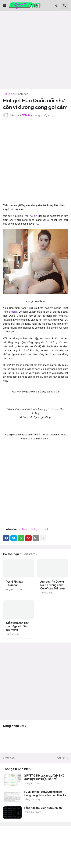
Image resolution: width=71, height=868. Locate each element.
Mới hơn (10, 758)
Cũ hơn (62, 758)
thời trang (12, 312)
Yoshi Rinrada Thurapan (15, 583)
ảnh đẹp (23, 94)
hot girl (34, 216)
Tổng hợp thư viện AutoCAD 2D (43, 808)
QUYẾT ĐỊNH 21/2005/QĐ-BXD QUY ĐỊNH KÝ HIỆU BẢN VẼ (44, 777)
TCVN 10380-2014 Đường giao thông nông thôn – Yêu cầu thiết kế (45, 793)
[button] (5, 6)
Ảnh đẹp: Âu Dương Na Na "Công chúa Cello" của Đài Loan (52, 585)
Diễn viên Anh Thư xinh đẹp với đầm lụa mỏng (17, 626)
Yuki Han (47, 529)
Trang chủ (9, 94)
